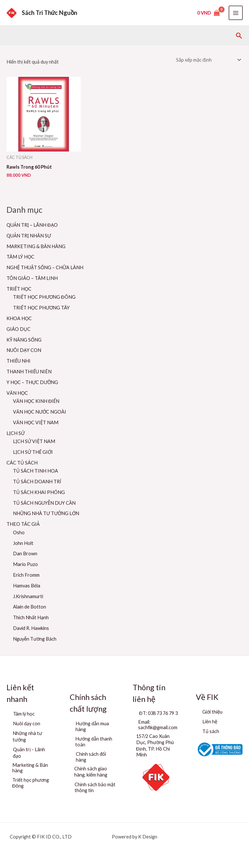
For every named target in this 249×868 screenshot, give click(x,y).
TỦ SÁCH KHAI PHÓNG (39, 492)
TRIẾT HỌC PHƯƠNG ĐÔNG (44, 297)
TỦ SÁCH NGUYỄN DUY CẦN (44, 503)
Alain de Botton (30, 607)
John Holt (23, 543)
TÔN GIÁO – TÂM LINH (32, 278)
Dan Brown (25, 554)
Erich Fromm (26, 575)
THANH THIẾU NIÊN (29, 372)
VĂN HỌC (17, 393)
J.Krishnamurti (28, 596)
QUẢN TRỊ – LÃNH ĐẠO (32, 225)
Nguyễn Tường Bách (35, 639)
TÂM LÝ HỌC (20, 257)
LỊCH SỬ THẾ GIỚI (33, 452)
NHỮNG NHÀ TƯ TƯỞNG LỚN (46, 513)
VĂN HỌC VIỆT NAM (36, 422)
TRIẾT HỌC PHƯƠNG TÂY (41, 308)
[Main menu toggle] (236, 13)
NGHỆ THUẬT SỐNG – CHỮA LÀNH (45, 267)
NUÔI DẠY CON (24, 350)
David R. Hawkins (31, 628)
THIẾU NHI (18, 361)
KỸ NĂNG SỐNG (24, 340)
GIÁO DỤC (18, 329)
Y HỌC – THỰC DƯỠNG (32, 382)
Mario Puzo (25, 564)
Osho (19, 532)
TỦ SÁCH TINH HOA (36, 471)
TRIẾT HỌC (19, 289)
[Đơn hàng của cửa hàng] (208, 60)
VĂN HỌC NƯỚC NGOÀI (40, 412)
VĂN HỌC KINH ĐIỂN (36, 401)
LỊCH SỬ (16, 433)
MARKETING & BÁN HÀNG (36, 246)
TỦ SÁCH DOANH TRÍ (37, 482)
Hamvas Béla (27, 586)
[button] (239, 36)
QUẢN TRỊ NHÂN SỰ (29, 236)
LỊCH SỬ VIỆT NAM (34, 441)
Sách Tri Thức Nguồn (50, 13)
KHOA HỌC (19, 318)
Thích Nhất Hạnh (31, 617)
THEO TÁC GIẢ (23, 524)
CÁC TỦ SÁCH (22, 463)
